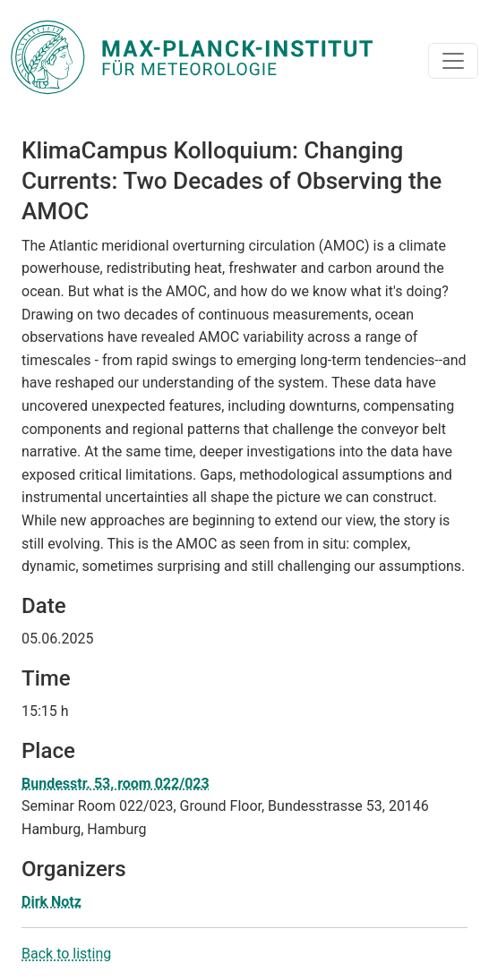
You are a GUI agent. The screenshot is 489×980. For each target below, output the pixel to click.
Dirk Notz (51, 902)
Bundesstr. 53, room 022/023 (116, 784)
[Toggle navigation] (453, 61)
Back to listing (66, 954)
